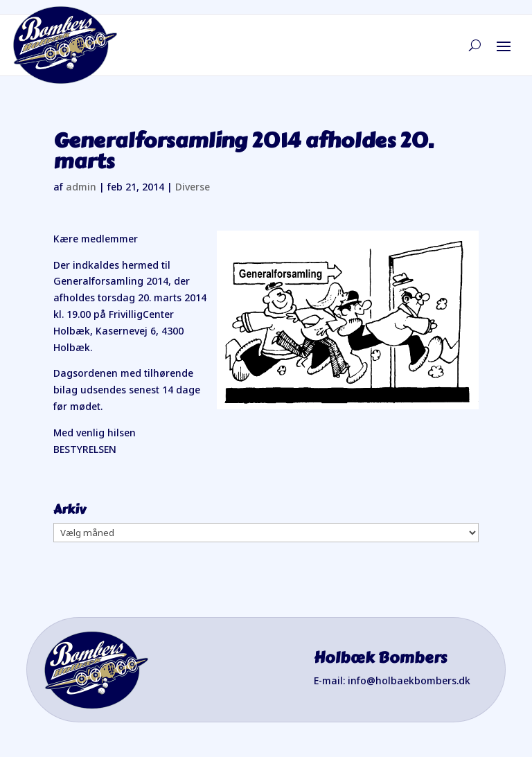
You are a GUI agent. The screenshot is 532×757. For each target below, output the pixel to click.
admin (81, 187)
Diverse (193, 187)
